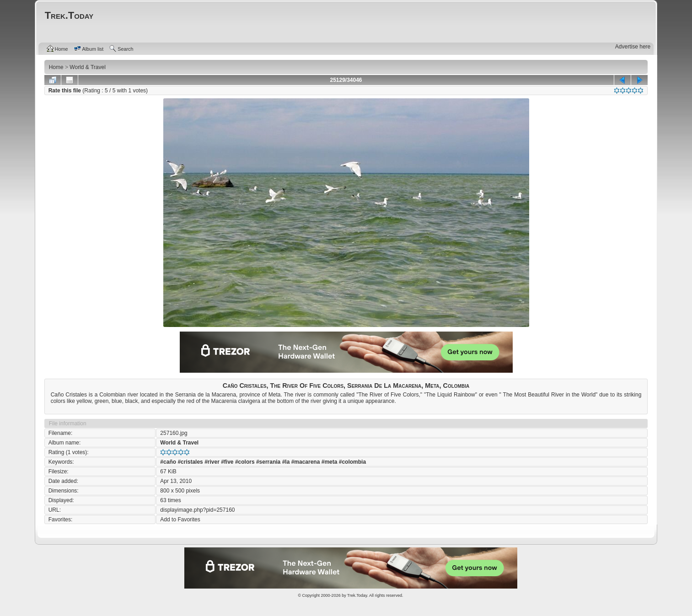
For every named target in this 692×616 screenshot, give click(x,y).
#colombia (352, 462)
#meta (330, 462)
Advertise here (633, 47)
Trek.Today (357, 595)
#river (212, 462)
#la (286, 462)
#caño (168, 462)
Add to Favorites (180, 520)
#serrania (268, 462)
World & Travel (179, 443)
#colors (245, 462)
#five (227, 462)
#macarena (306, 462)
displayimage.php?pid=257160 (197, 510)
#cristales (190, 462)
